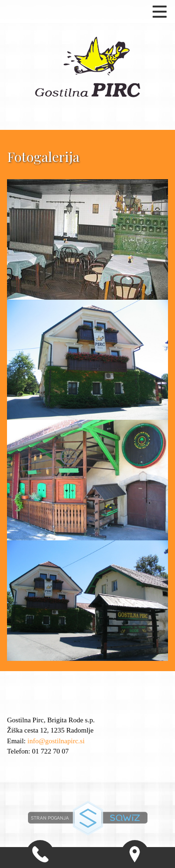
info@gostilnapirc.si (56, 741)
